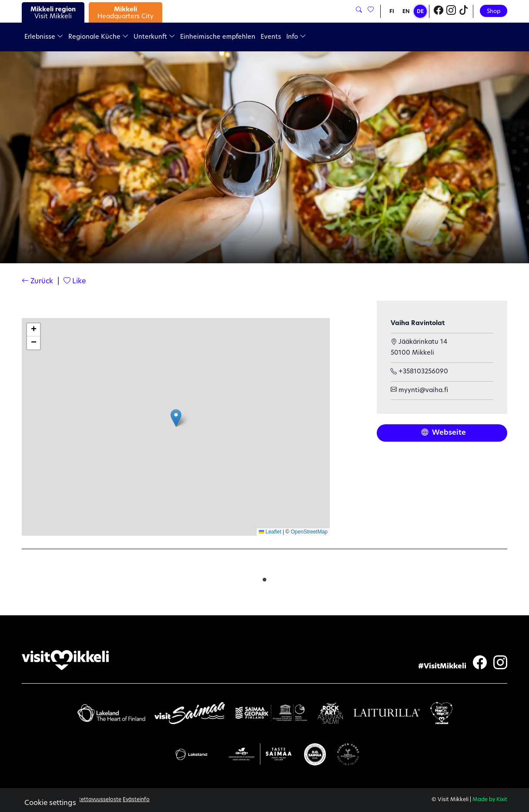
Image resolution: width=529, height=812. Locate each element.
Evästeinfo (136, 800)
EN (406, 12)
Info (296, 37)
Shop (494, 12)
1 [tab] (264, 578)
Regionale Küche (98, 37)
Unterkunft (154, 37)
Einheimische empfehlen (218, 37)
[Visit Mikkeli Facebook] (439, 11)
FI (392, 12)
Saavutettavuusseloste (92, 800)
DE (420, 12)
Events (271, 37)
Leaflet (270, 532)
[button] (176, 418)
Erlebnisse (44, 37)
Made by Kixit (490, 800)
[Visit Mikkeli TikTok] (464, 11)
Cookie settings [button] (50, 803)
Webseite (444, 433)
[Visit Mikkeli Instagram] (451, 11)
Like (75, 282)
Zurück (37, 282)
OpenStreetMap (309, 532)
